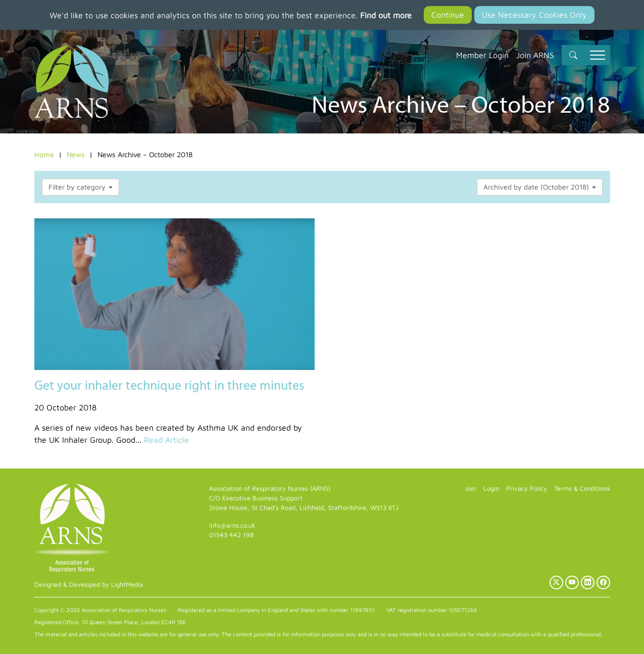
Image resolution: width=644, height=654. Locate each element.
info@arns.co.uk (232, 525)
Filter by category (81, 187)
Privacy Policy (527, 488)
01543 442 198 (231, 535)
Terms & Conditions (582, 488)
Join (470, 488)
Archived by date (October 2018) (540, 187)
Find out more (386, 15)
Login (491, 488)
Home (44, 154)
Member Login (482, 55)
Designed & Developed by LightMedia (89, 585)
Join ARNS (535, 55)
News (76, 154)
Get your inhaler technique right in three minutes (169, 385)
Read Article (166, 440)
